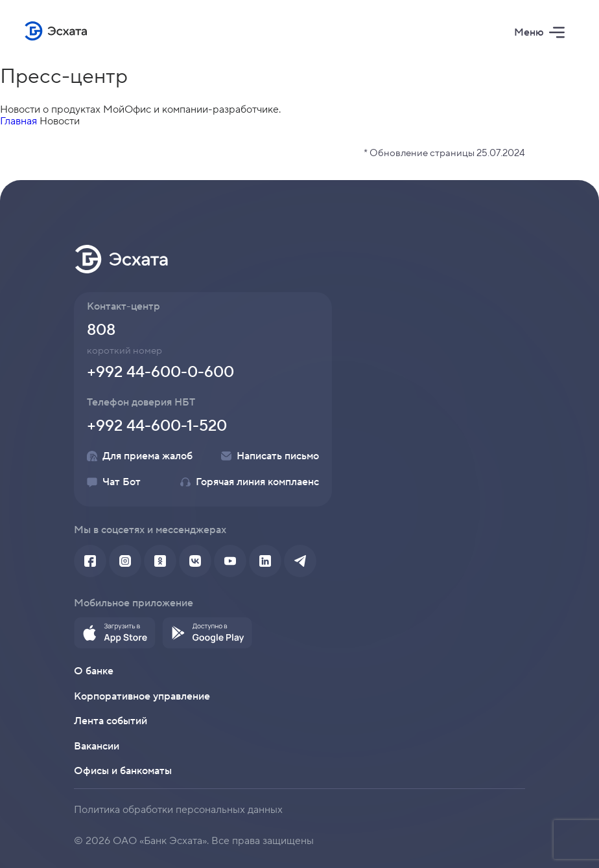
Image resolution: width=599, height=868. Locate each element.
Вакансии (97, 746)
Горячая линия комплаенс (250, 482)
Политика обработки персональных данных (178, 810)
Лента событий (111, 721)
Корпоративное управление (142, 696)
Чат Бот (114, 482)
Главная (18, 121)
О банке (94, 671)
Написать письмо (270, 456)
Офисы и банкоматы (123, 771)
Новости (60, 121)
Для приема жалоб (140, 456)
